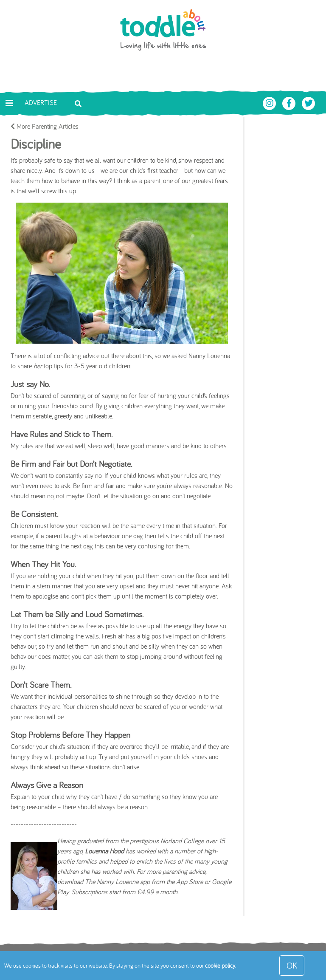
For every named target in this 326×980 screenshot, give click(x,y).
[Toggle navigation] (9, 103)
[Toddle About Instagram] (270, 102)
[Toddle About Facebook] (290, 102)
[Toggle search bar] (78, 103)
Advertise (41, 102)
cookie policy (220, 966)
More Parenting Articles (45, 126)
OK (292, 965)
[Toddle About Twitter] (309, 102)
